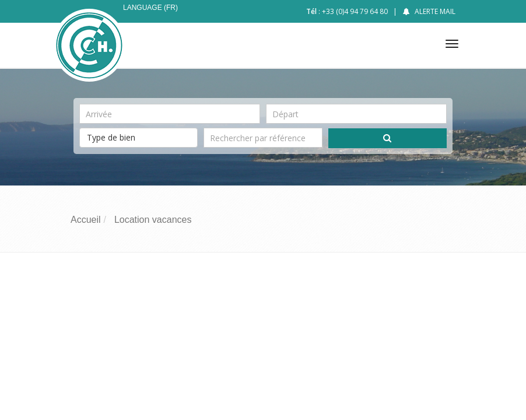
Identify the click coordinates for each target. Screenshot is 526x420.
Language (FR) (150, 8)
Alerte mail (435, 11)
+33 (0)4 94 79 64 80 (355, 11)
